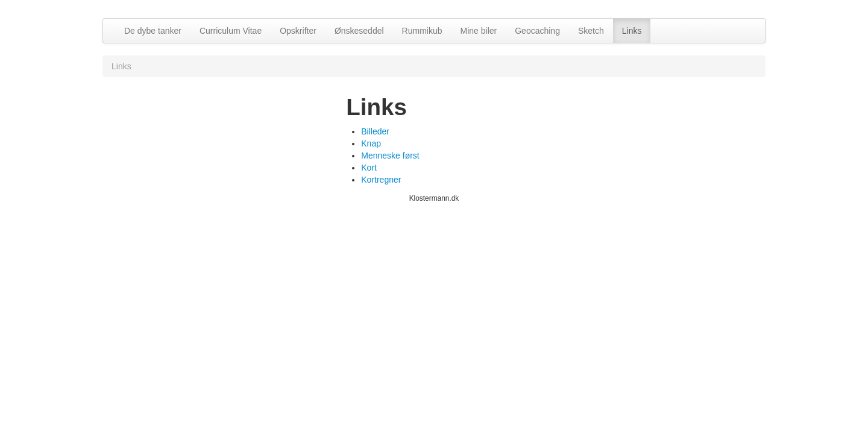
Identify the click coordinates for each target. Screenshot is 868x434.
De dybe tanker (153, 31)
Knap (371, 143)
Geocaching (537, 31)
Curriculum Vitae (231, 31)
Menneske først (390, 156)
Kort (369, 168)
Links (632, 31)
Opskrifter (298, 31)
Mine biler (479, 31)
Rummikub (422, 31)
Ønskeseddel (359, 31)
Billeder (375, 131)
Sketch (591, 31)
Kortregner (381, 180)
